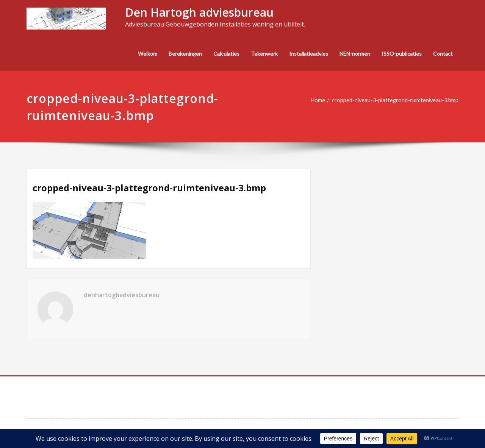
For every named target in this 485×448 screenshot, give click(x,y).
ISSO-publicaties (402, 54)
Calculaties (226, 54)
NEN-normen (355, 54)
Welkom (148, 54)
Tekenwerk (264, 54)
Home (314, 100)
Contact (443, 54)
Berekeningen (185, 54)
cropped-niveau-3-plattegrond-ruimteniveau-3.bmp (393, 100)
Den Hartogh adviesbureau (199, 12)
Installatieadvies (309, 54)
